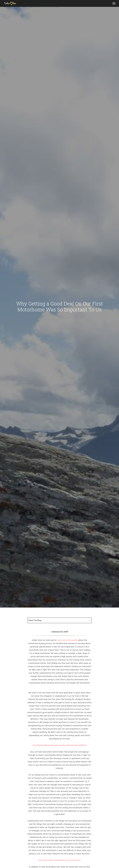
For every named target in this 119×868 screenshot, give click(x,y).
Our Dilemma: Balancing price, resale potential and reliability (60, 745)
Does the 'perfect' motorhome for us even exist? (60, 860)
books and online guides (67, 640)
